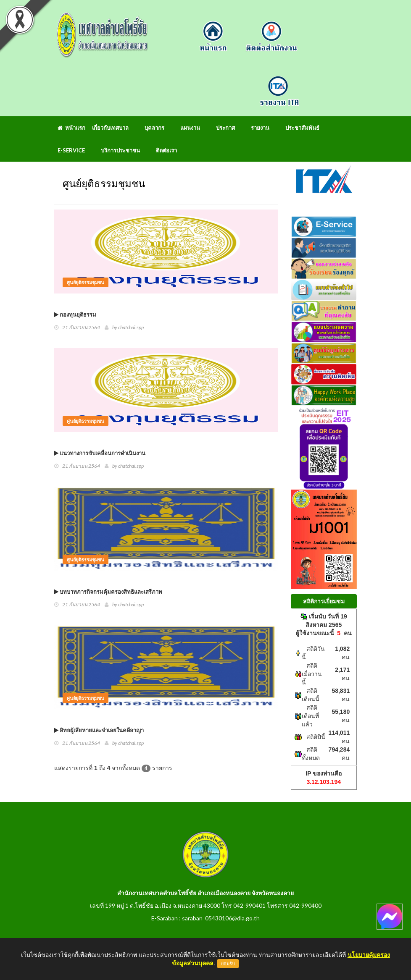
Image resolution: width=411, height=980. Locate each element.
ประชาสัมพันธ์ (302, 128)
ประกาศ (225, 128)
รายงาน (260, 128)
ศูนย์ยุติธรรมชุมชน (86, 282)
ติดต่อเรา (166, 150)
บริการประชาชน (120, 150)
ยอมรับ (228, 964)
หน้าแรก (71, 128)
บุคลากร (154, 128)
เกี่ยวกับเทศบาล (110, 128)
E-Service (71, 150)
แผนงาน (190, 128)
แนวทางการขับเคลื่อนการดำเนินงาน (100, 453)
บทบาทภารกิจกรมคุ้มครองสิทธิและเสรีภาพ (108, 592)
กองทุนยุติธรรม (75, 314)
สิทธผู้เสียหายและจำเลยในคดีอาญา (99, 730)
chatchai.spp (131, 327)
